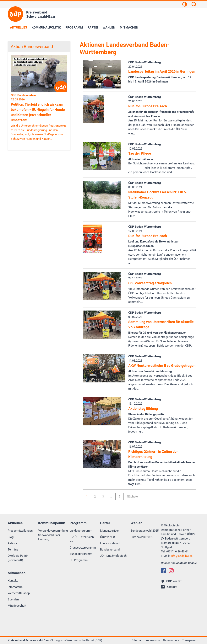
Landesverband (110, 543)
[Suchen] (194, 5)
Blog (11, 537)
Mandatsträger (109, 531)
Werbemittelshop (19, 593)
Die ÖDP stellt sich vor (82, 539)
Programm (74, 27)
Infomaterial (16, 587)
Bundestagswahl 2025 (145, 531)
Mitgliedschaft (17, 606)
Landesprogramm (81, 531)
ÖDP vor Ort (108, 537)
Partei (93, 27)
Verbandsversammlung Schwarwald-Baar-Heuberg (53, 535)
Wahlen (109, 27)
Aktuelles (19, 27)
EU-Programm (79, 560)
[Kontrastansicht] (185, 5)
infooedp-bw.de (182, 556)
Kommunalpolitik (46, 27)
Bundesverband (110, 550)
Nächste (132, 497)
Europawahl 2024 (142, 537)
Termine (13, 550)
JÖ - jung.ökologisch (113, 556)
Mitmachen (129, 27)
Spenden (13, 599)
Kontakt (13, 581)
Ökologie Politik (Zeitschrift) (18, 558)
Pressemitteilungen (20, 531)
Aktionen (14, 543)
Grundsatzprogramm (83, 548)
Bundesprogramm (81, 554)
